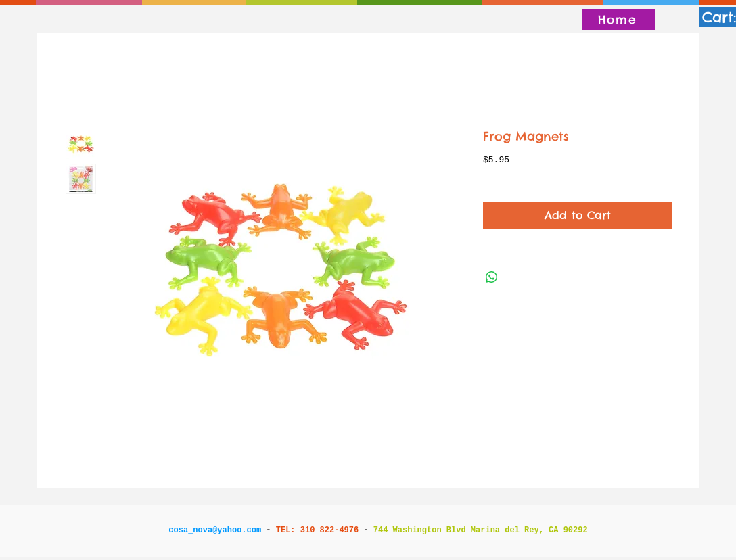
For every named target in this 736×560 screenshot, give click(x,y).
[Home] (619, 20)
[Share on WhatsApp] (492, 277)
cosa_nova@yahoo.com (215, 530)
